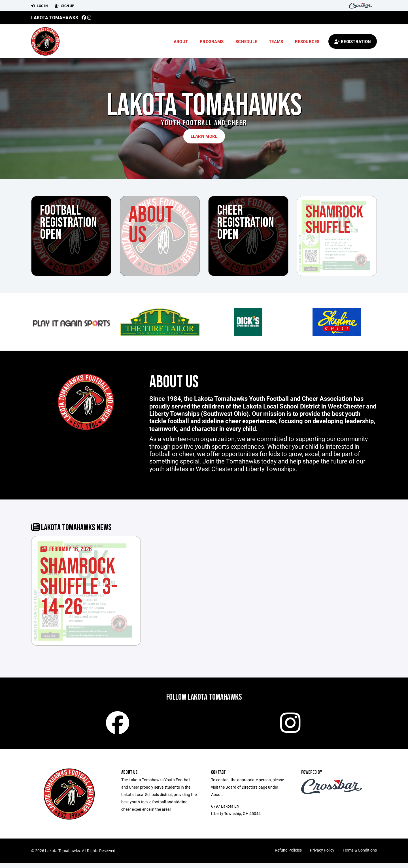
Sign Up (64, 6)
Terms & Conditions (360, 855)
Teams (276, 41)
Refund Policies (288, 855)
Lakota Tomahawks (55, 17)
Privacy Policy (322, 855)
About (181, 41)
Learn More (204, 136)
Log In (39, 6)
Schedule (246, 41)
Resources (307, 41)
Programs (212, 41)
